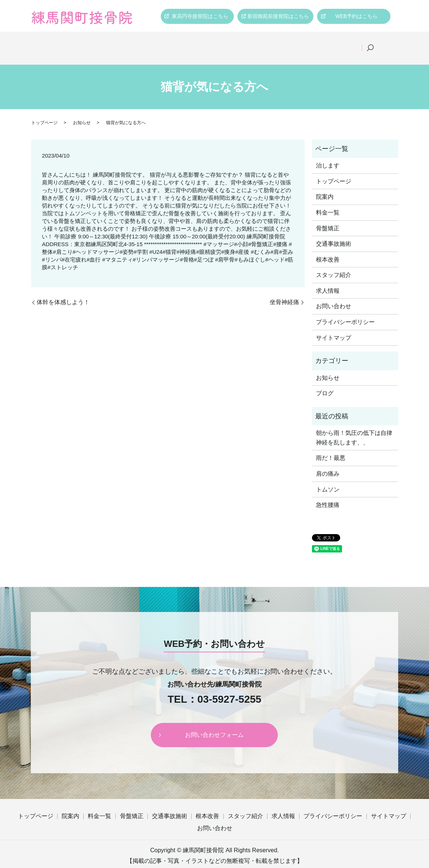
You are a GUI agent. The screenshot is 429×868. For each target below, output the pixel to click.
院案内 (105, 43)
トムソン (328, 480)
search (380, 43)
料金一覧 (141, 43)
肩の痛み (328, 464)
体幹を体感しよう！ (63, 293)
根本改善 (266, 43)
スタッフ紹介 (309, 43)
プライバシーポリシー (345, 312)
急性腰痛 (328, 495)
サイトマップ (334, 328)
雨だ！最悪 (331, 449)
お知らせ (82, 113)
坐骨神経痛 (284, 293)
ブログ (325, 384)
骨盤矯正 (179, 43)
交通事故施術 (222, 43)
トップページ (65, 43)
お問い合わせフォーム (214, 725)
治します (328, 156)
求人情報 (352, 43)
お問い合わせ (334, 297)
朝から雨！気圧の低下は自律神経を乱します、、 (354, 428)
